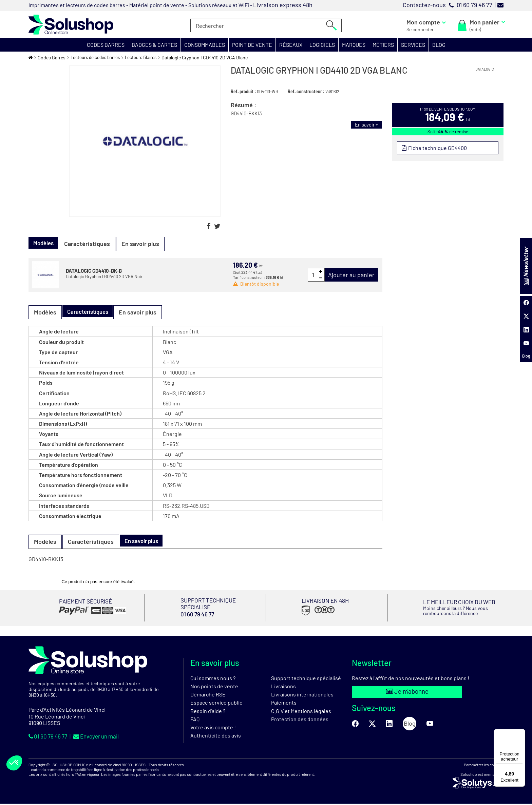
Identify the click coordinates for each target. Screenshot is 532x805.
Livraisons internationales (302, 696)
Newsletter (526, 266)
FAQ (195, 720)
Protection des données (300, 720)
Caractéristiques (91, 244)
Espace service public (216, 704)
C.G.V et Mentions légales (301, 712)
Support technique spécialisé (306, 679)
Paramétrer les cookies (484, 766)
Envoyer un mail (102, 737)
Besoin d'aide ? (208, 712)
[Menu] (521, 733)
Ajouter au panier (351, 275)
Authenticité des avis (216, 736)
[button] (106, 45)
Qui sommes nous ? (213, 679)
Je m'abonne (407, 693)
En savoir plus (144, 244)
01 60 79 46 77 (50, 737)
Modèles (45, 312)
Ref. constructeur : (306, 91)
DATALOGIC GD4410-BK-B (94, 271)
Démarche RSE (208, 696)
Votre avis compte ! (213, 728)
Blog (526, 356)
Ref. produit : (243, 91)
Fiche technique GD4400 (438, 148)
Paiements (284, 704)
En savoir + (365, 124)
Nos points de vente (214, 687)
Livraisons (283, 687)
